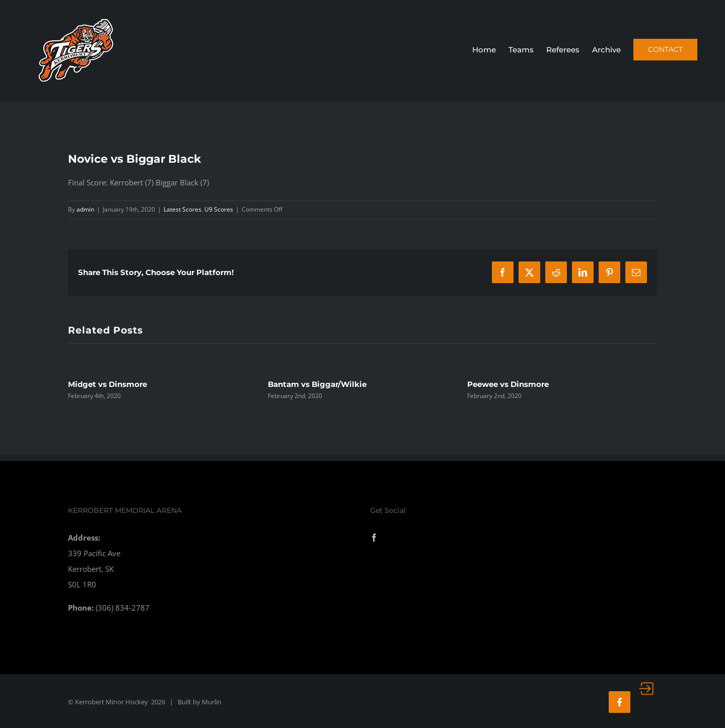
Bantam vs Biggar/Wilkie (317, 384)
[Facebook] (374, 538)
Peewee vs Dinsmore (508, 384)
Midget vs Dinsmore (107, 384)
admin (85, 209)
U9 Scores (219, 209)
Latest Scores (183, 209)
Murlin (212, 702)
